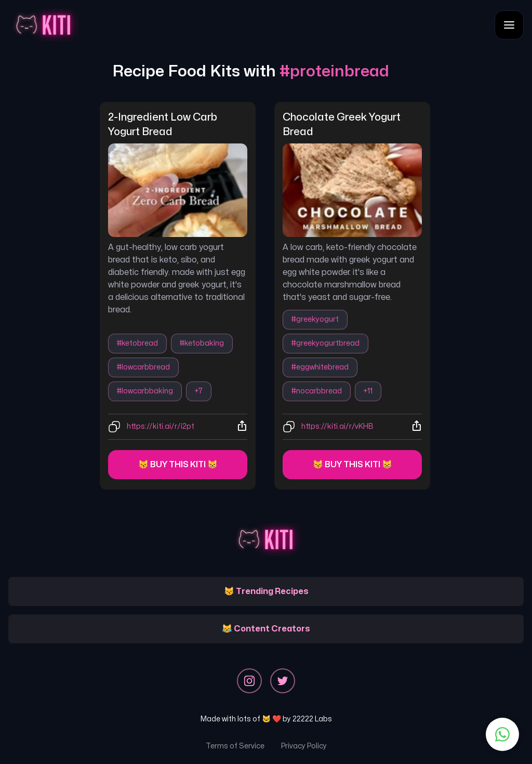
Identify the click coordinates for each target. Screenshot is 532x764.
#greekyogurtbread (325, 343)
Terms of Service (235, 746)
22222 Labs (312, 719)
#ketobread (137, 343)
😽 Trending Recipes (266, 591)
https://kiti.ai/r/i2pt (161, 426)
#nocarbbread (317, 391)
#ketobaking (202, 343)
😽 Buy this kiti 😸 (178, 465)
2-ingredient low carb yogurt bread (164, 124)
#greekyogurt (315, 319)
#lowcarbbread (143, 367)
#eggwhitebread (320, 367)
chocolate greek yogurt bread (343, 124)
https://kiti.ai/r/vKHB (337, 426)
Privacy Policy (304, 746)
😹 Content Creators (266, 629)
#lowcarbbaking (145, 391)
